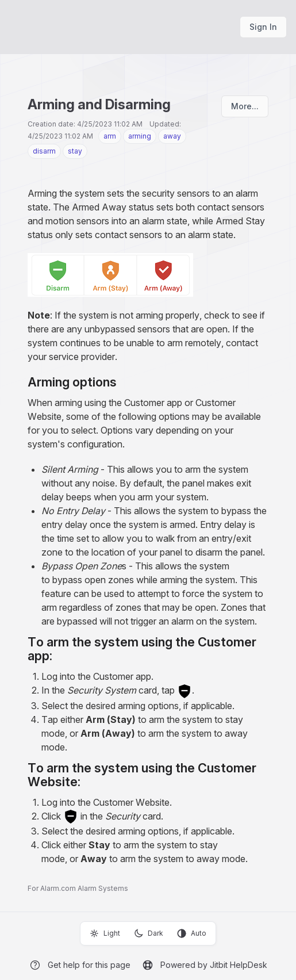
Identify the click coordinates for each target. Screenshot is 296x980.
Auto (192, 933)
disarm (44, 151)
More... (245, 106)
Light (105, 933)
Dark (149, 933)
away (172, 136)
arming (140, 136)
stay (75, 151)
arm (110, 136)
